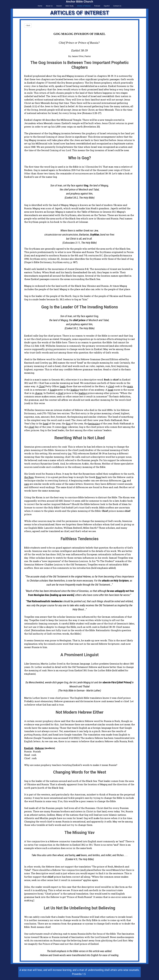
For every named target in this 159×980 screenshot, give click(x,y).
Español (107, 6)
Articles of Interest (84, 6)
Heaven (59, 6)
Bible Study (69, 6)
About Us (49, 6)
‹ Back (28, 25)
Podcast (97, 6)
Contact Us (117, 6)
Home (40, 6)
